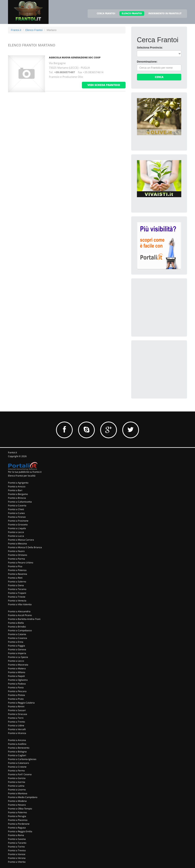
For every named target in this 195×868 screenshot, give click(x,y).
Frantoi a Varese (17, 854)
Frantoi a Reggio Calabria (21, 703)
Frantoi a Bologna (17, 752)
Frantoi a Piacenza (18, 820)
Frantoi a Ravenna (18, 574)
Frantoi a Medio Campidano (23, 797)
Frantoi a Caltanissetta (20, 502)
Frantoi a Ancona (17, 740)
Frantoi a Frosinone (18, 521)
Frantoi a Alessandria (19, 611)
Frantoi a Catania (17, 634)
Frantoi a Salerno (17, 582)
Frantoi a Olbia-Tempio (20, 809)
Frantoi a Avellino (17, 744)
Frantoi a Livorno (17, 790)
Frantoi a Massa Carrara (21, 540)
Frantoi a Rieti (15, 578)
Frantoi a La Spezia (18, 657)
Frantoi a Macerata (18, 665)
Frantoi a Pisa (15, 566)
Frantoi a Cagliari (17, 755)
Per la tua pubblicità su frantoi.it (25, 472)
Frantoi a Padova (17, 684)
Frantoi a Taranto (17, 843)
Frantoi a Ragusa (17, 828)
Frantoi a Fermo (16, 771)
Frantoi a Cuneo (16, 513)
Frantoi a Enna (16, 642)
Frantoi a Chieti (16, 509)
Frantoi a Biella (16, 623)
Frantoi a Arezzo (17, 486)
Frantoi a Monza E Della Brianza (25, 547)
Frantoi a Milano (17, 672)
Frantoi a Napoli (16, 676)
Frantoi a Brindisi (17, 627)
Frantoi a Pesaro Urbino (21, 563)
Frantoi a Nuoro (16, 551)
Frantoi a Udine (16, 725)
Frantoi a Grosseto (18, 525)
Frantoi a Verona (17, 858)
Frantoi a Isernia (17, 782)
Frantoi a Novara (17, 805)
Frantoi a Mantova (18, 793)
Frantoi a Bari (15, 490)
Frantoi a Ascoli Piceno (20, 615)
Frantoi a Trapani (17, 593)
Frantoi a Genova (17, 649)
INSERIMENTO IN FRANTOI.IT (165, 13)
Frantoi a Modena (17, 801)
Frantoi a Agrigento (18, 483)
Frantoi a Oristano (18, 555)
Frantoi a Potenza (17, 570)
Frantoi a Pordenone (19, 824)
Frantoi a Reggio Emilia (20, 831)
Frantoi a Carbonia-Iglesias (22, 759)
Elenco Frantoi (34, 30)
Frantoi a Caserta (17, 505)
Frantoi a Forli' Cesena (20, 774)
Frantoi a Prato (16, 699)
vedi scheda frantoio (104, 85)
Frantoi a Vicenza (17, 733)
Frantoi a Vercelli (17, 729)
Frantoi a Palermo (17, 812)
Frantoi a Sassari (17, 710)
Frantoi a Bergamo (18, 494)
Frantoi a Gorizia (17, 778)
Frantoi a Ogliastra (18, 680)
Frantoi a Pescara (17, 691)
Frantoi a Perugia (17, 816)
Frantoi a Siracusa (18, 714)
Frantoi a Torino (16, 847)
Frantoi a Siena (16, 585)
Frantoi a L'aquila (17, 528)
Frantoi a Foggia (16, 646)
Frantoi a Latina (16, 786)
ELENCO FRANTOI (132, 13)
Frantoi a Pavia (16, 687)
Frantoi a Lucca (16, 536)
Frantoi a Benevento (19, 748)
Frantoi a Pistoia (16, 695)
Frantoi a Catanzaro (18, 763)
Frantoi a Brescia (17, 498)
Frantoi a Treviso (17, 850)
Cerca (159, 77)
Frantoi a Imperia (17, 653)
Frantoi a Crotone (17, 767)
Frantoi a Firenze (17, 517)
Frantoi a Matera (17, 668)
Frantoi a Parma (16, 559)
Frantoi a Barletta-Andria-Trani (24, 619)
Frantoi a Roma (16, 835)
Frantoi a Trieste (17, 597)
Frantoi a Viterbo (17, 862)
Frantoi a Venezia (17, 601)
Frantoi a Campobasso (20, 630)
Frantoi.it (16, 30)
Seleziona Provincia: (150, 48)
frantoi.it (12, 452)
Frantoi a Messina (17, 544)
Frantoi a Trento (16, 722)
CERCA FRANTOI (106, 13)
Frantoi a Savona (17, 839)
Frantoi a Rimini (16, 706)
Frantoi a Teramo (17, 589)
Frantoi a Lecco (16, 661)
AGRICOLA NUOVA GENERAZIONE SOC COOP (75, 58)
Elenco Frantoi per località (22, 476)
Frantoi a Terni (16, 718)
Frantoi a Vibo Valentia (20, 604)
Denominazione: (147, 62)
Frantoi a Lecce (16, 532)
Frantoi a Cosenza (18, 638)
